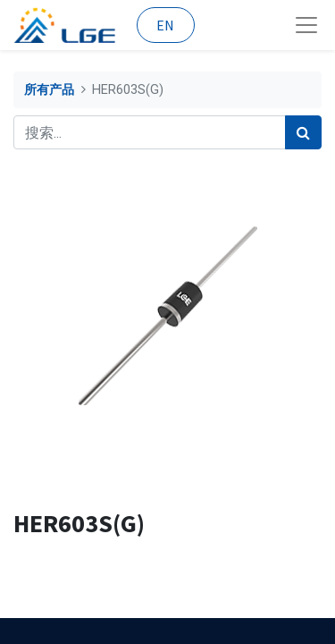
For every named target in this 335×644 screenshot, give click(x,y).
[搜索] (303, 132)
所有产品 (49, 90)
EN (165, 25)
